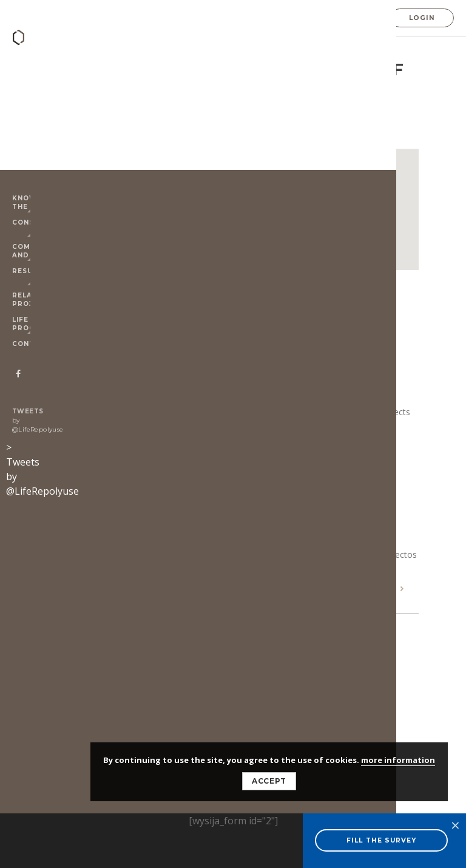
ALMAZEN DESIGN (123, 691)
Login (422, 18)
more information (398, 760)
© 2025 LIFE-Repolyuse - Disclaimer (142, 666)
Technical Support (311, 133)
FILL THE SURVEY (381, 840)
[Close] (343, 177)
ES (356, 19)
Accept (269, 781)
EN (338, 19)
